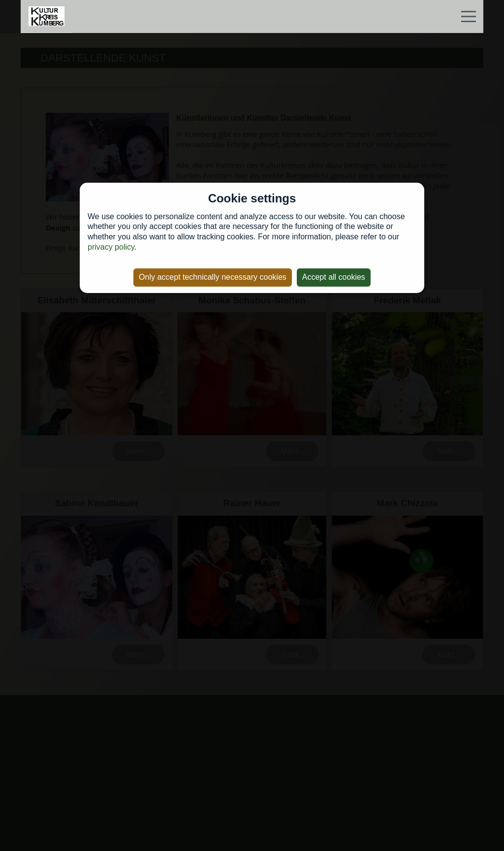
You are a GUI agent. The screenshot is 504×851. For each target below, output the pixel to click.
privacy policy (111, 247)
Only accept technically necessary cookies (213, 277)
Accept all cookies (334, 277)
